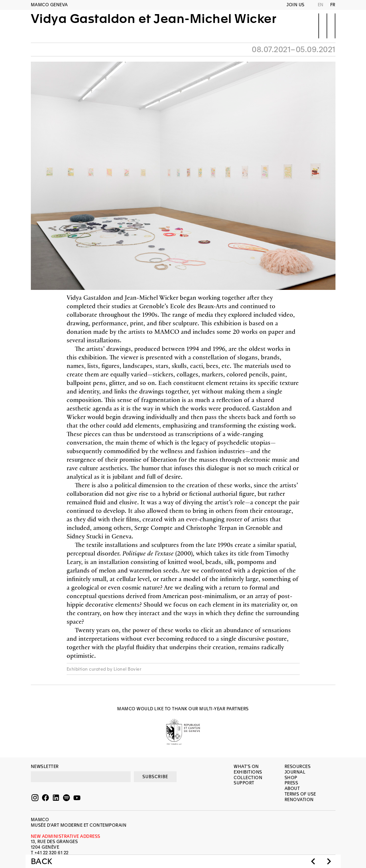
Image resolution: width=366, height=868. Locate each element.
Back (42, 861)
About (292, 788)
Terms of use (300, 794)
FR (333, 5)
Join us (296, 5)
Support (244, 783)
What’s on (246, 767)
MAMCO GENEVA (49, 5)
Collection (248, 778)
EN (321, 5)
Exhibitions (248, 772)
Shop (291, 778)
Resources (298, 767)
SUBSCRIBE (155, 777)
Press (291, 783)
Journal (295, 772)
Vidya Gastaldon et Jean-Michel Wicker (154, 25)
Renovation (299, 800)
